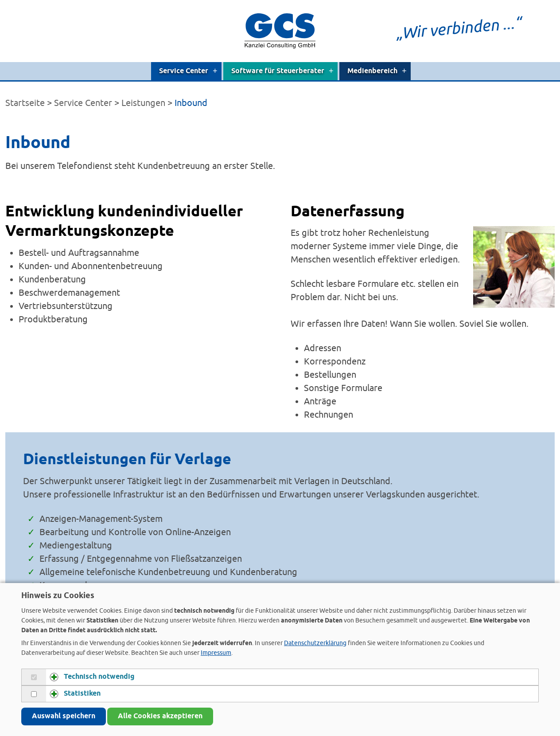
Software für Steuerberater (282, 71)
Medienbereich (377, 71)
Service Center (188, 71)
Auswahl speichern (64, 716)
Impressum (216, 653)
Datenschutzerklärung (315, 643)
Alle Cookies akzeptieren (160, 716)
